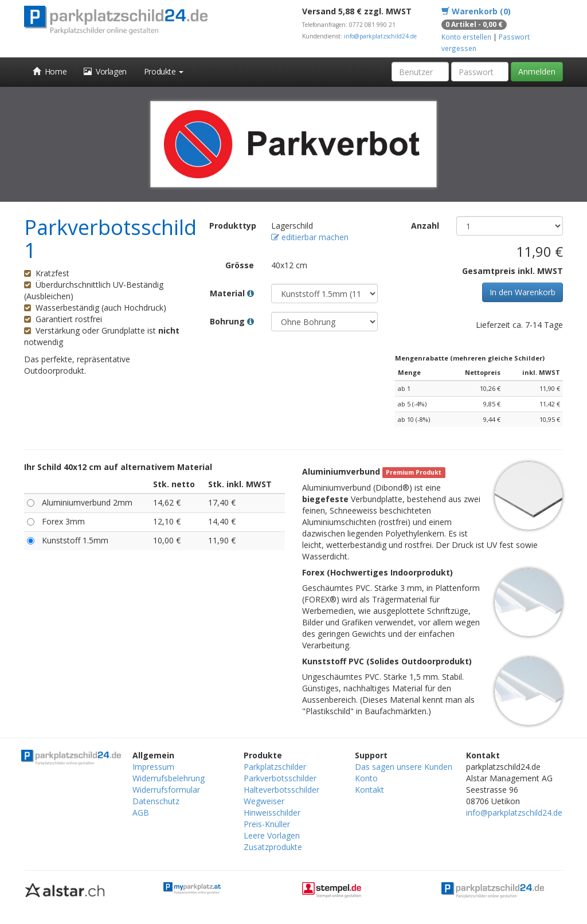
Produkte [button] (164, 71)
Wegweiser (264, 801)
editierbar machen (310, 237)
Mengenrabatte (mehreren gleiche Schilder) (470, 358)
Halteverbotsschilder (281, 790)
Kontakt (369, 790)
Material (232, 293)
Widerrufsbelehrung (169, 778)
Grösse (240, 265)
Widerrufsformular (166, 790)
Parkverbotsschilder (280, 778)
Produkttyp (233, 226)
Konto (366, 778)
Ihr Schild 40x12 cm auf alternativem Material (118, 467)
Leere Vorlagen (272, 835)
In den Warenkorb (523, 292)
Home (50, 71)
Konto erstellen (466, 37)
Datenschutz (156, 801)
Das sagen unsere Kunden (404, 767)
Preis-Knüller (267, 824)
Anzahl (425, 226)
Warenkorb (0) (476, 11)
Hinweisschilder (272, 813)
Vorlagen (105, 71)
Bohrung (232, 321)
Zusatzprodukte (273, 847)
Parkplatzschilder (275, 767)
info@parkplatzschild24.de (380, 36)
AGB (141, 813)
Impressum (153, 767)
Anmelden (537, 71)
